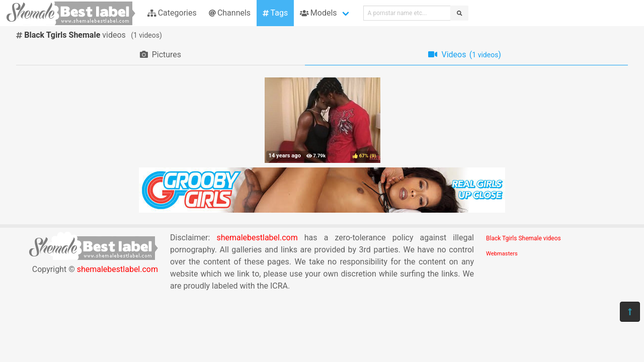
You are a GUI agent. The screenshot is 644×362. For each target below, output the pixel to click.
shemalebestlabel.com (117, 269)
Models (318, 13)
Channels (230, 13)
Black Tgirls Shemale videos (524, 238)
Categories (172, 13)
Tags (275, 13)
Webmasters (502, 254)
